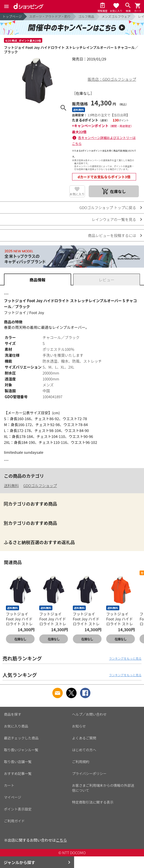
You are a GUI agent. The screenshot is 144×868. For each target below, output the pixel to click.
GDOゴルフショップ (40, 485)
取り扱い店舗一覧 (18, 762)
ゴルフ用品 (86, 16)
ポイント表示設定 (18, 809)
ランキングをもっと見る (125, 658)
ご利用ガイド (14, 821)
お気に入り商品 (16, 726)
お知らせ (79, 726)
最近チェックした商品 (21, 738)
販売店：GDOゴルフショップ (112, 79)
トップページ (12, 16)
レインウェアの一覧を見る (114, 219)
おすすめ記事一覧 (18, 773)
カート (9, 785)
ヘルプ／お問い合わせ (89, 714)
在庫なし (20, 639)
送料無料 (11, 485)
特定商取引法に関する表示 (93, 802)
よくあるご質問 (84, 738)
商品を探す (13, 714)
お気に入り (77, 194)
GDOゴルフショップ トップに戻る (108, 207)
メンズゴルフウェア (116, 16)
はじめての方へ (84, 750)
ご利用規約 (81, 762)
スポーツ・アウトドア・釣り (50, 16)
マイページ (13, 797)
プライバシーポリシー (89, 773)
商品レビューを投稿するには (112, 235)
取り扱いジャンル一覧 (21, 750)
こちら (61, 840)
